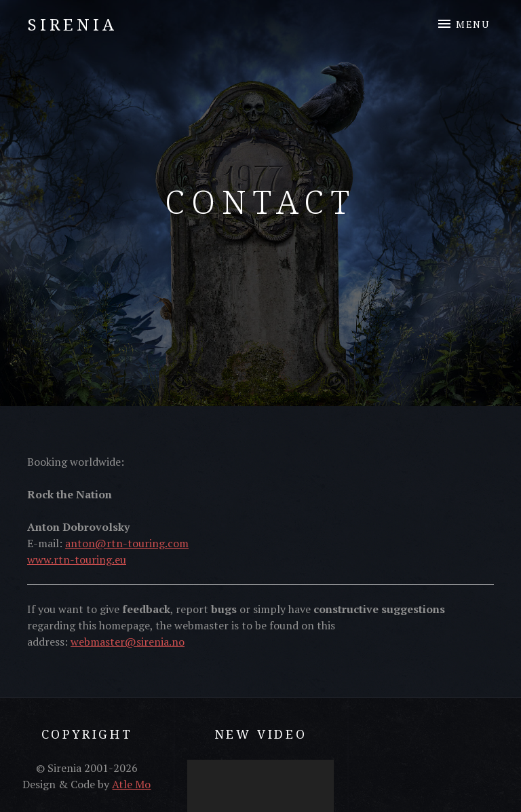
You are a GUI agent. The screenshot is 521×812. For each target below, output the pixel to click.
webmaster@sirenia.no (128, 642)
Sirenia (72, 24)
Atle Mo (131, 784)
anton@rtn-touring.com (127, 543)
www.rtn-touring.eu (77, 559)
